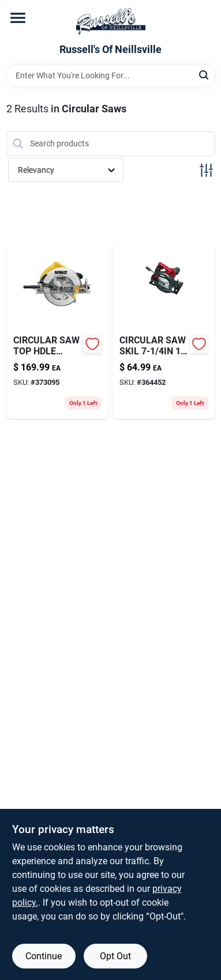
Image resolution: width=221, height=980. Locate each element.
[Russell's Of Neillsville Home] (111, 22)
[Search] (205, 75)
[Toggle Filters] (206, 170)
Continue (44, 956)
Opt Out (115, 956)
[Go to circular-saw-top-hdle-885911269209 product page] (58, 332)
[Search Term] (111, 75)
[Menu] (18, 18)
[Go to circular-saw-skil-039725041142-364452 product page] (164, 332)
